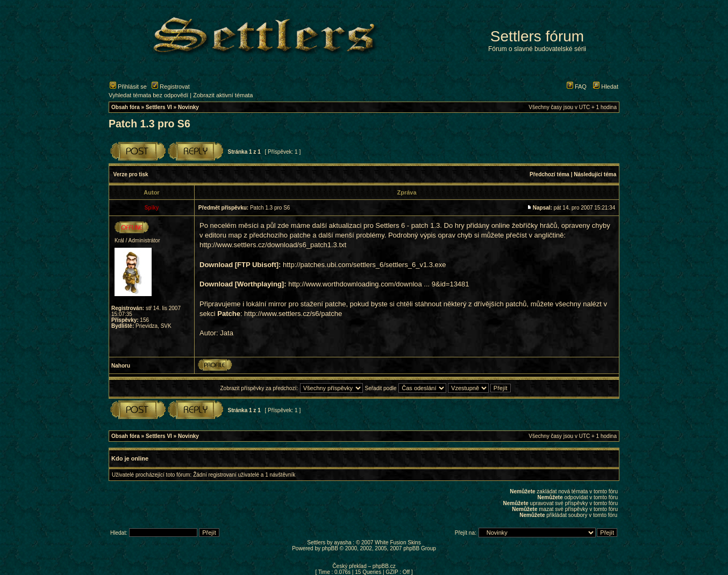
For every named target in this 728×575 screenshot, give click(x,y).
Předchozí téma (549, 174)
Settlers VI (159, 107)
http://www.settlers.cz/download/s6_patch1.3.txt (273, 245)
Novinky (188, 107)
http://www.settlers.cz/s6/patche (293, 314)
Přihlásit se (128, 87)
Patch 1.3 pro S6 (149, 124)
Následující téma (595, 174)
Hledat (606, 87)
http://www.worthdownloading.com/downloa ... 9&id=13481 (379, 284)
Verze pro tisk (131, 174)
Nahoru (121, 366)
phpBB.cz (384, 566)
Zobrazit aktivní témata (223, 95)
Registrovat (171, 87)
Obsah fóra (126, 107)
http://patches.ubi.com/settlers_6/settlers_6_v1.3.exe (365, 265)
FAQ (577, 87)
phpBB (330, 548)
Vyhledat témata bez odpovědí (148, 95)
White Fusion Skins (398, 542)
